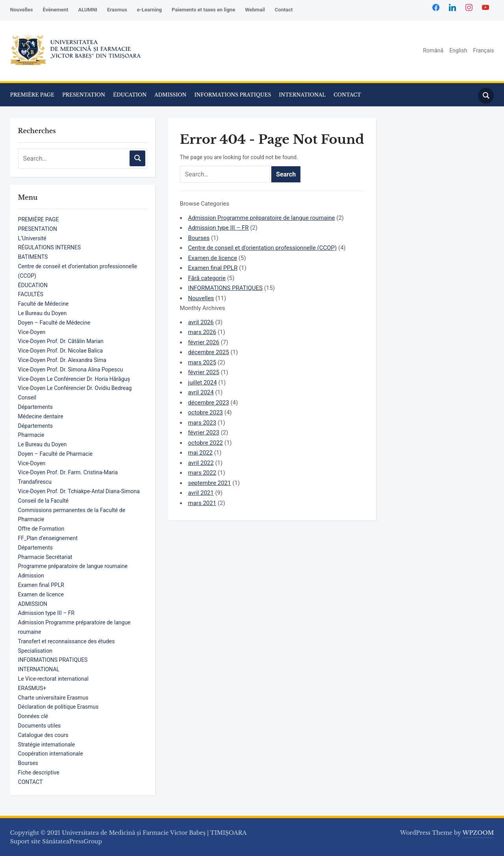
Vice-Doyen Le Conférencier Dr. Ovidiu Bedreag (75, 388)
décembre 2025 (209, 352)
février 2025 (204, 372)
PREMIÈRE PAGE (32, 95)
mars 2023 (202, 423)
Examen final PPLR (41, 585)
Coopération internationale (51, 754)
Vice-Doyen (32, 332)
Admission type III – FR (46, 613)
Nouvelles (22, 10)
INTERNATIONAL (302, 95)
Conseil (27, 397)
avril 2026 (201, 322)
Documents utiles (40, 726)
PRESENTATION (84, 95)
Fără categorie (207, 278)
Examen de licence (41, 594)
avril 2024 (201, 392)
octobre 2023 (206, 412)
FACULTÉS (31, 294)
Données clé (33, 716)
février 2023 (204, 433)
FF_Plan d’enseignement (48, 538)
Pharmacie (31, 435)
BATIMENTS (33, 257)
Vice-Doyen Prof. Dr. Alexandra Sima (62, 360)
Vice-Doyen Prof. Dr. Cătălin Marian (61, 341)
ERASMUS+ (32, 688)
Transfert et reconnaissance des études (67, 641)
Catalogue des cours (43, 735)
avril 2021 (201, 493)
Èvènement (55, 10)
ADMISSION (170, 95)
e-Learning (149, 10)
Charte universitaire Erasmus (53, 698)
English (458, 50)
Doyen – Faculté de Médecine (54, 323)
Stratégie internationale (47, 745)
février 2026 (204, 342)
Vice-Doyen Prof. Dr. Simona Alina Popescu (71, 370)
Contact (284, 10)
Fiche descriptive (39, 772)
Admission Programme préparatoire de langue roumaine (262, 218)
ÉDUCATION (130, 95)
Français (483, 50)
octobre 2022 (206, 443)
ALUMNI (87, 10)
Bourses (28, 763)
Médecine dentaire (41, 416)
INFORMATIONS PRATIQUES (233, 95)
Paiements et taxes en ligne (203, 10)
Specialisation (35, 651)
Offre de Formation (41, 529)
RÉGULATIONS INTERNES (49, 247)
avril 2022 (201, 463)
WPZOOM (478, 833)
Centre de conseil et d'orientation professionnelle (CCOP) (263, 248)
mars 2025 (202, 362)
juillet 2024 (203, 383)
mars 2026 (202, 332)
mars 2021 (202, 503)
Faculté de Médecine (44, 304)
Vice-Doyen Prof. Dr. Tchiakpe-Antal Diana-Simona (79, 491)
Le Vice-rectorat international (53, 679)
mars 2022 (202, 473)
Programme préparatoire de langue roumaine (73, 566)
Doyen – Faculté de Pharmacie (56, 454)
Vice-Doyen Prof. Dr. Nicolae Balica (61, 351)
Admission (31, 576)
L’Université (32, 238)
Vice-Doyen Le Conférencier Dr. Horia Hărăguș (74, 379)
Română (433, 50)
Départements (35, 407)
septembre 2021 (210, 483)
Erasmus (117, 10)
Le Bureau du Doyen (43, 313)
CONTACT (347, 95)
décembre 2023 (209, 403)
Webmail (255, 10)
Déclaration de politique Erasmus (58, 707)
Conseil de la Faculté (44, 501)
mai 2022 (200, 453)
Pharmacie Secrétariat (45, 557)
